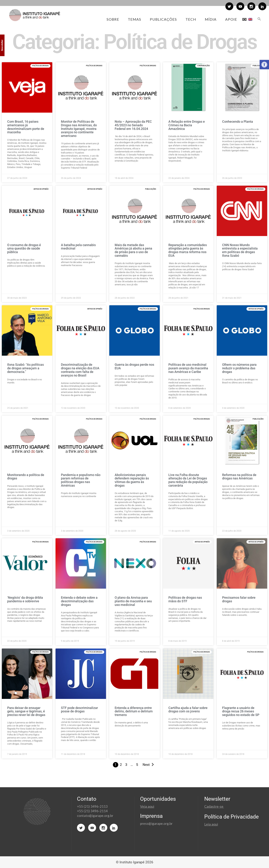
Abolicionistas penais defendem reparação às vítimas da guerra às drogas (132, 480)
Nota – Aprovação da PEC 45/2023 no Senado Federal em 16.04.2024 (133, 125)
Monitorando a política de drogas (26, 477)
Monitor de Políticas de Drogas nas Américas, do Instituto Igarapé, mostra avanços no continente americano (79, 129)
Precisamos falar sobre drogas (239, 599)
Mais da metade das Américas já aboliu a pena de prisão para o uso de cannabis (133, 250)
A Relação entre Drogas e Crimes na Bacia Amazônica (187, 125)
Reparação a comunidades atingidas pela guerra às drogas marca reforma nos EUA (188, 250)
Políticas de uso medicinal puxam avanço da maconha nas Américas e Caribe (188, 368)
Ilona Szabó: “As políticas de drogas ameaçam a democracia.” (26, 368)
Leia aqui (211, 824)
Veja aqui (147, 806)
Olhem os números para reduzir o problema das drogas (239, 368)
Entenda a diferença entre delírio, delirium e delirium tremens (134, 711)
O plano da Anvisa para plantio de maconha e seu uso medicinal (133, 601)
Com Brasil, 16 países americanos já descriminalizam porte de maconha (26, 127)
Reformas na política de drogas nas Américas (239, 477)
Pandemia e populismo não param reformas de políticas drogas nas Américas (81, 480)
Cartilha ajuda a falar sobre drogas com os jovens (188, 710)
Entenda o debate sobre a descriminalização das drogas (79, 601)
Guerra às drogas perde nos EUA (134, 366)
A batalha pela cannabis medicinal (78, 247)
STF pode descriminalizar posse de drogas (79, 710)
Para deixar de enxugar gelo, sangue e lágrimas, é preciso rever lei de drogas (26, 711)
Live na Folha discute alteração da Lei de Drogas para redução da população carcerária (188, 480)
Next (146, 765)
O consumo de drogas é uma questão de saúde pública (24, 249)
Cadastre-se (214, 806)
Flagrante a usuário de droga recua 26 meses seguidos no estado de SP (241, 711)
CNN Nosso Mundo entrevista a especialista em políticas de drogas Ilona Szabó (240, 250)
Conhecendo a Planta (238, 122)
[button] (264, 65)
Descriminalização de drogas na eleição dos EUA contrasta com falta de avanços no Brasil (80, 370)
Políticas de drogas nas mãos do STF (185, 599)
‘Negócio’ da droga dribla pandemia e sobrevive (25, 599)
